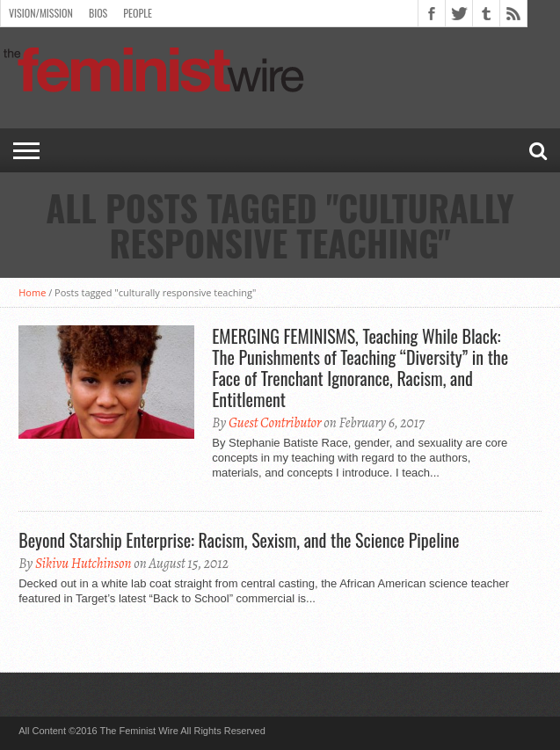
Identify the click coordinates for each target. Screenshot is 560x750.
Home (32, 292)
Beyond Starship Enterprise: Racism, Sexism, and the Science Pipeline (239, 540)
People (138, 13)
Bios (98, 13)
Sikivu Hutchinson (84, 564)
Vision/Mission (41, 13)
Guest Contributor (275, 423)
